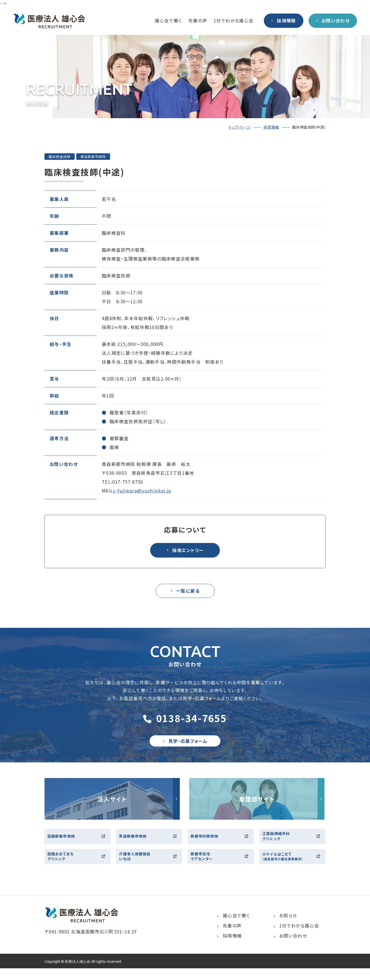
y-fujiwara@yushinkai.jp (142, 491)
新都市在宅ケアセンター (222, 866)
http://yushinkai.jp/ (112, 804)
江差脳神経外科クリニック (293, 843)
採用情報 (271, 127)
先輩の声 (198, 20)
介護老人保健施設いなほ (150, 866)
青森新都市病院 (150, 843)
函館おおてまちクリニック (78, 866)
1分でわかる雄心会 (234, 20)
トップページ (240, 127)
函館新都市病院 (78, 843)
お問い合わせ (290, 947)
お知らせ (285, 927)
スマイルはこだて (293, 867)
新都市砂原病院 (222, 843)
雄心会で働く (168, 20)
